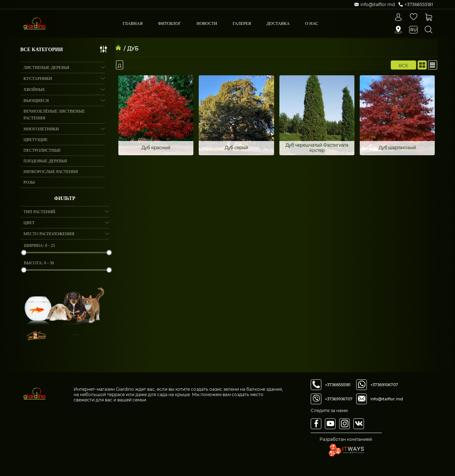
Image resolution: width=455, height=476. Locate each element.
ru (413, 30)
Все (404, 65)
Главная (133, 23)
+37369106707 (339, 399)
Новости (207, 23)
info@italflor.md (387, 399)
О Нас (312, 23)
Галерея (242, 23)
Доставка (278, 23)
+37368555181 (338, 385)
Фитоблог (170, 23)
